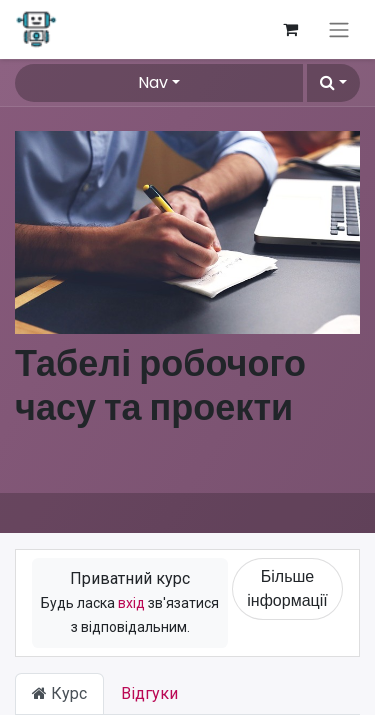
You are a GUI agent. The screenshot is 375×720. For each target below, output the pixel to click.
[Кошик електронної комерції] (290, 29)
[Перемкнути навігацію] (339, 29)
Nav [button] (153, 82)
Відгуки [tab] (149, 693)
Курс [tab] (59, 693)
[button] (333, 83)
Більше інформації (287, 588)
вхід (131, 603)
